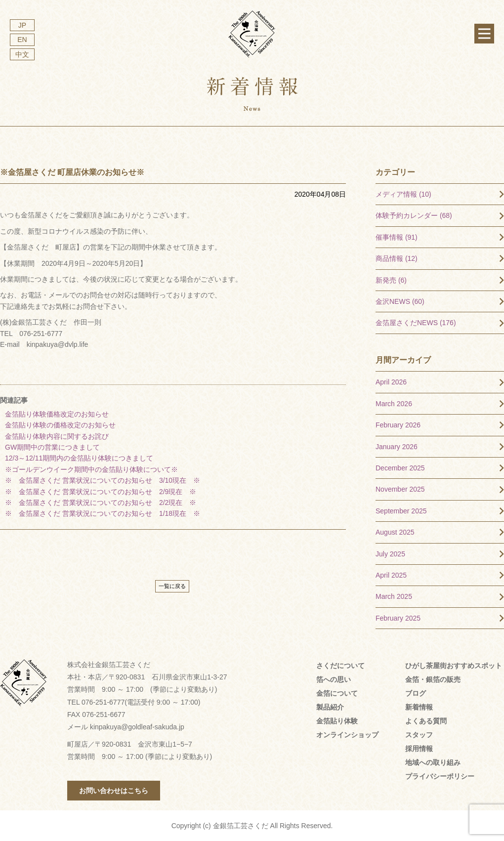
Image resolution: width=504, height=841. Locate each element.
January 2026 (397, 447)
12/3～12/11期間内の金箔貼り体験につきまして (83, 458)
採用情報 (419, 749)
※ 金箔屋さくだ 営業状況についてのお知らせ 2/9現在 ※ (101, 492)
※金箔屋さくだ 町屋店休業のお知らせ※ (72, 172)
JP (22, 25)
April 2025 (391, 575)
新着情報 (419, 707)
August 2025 (395, 532)
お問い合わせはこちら (114, 791)
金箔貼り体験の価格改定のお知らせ (60, 425)
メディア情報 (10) (403, 194)
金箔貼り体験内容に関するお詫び (57, 436)
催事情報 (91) (397, 237)
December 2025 (400, 468)
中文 (22, 54)
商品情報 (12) (397, 258)
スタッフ (419, 735)
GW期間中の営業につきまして (52, 447)
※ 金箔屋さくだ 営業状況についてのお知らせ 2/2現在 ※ (101, 503)
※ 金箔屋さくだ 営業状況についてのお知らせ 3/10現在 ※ (103, 480)
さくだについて (340, 666)
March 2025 (394, 596)
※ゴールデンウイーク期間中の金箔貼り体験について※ (91, 469)
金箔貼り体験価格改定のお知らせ (57, 414)
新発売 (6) (391, 280)
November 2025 (400, 489)
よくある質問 (426, 721)
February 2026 (398, 425)
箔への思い (334, 679)
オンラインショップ (347, 735)
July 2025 (390, 554)
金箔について (337, 693)
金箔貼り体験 (337, 721)
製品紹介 (330, 707)
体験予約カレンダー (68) (414, 215)
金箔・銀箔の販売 (433, 679)
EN (22, 40)
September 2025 (401, 511)
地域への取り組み (433, 762)
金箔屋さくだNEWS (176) (416, 323)
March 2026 (394, 404)
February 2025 (398, 618)
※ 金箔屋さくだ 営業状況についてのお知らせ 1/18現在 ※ (103, 513)
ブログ (416, 693)
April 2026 (391, 382)
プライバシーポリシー (440, 776)
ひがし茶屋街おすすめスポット (454, 666)
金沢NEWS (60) (400, 301)
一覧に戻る (172, 586)
